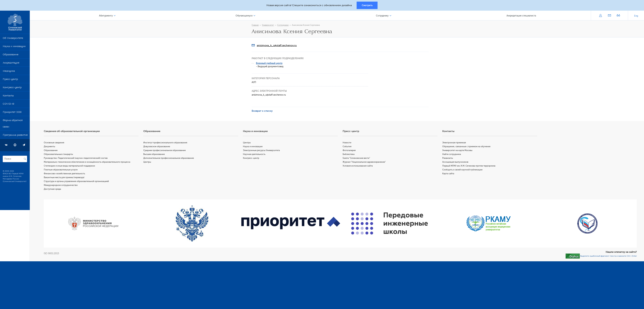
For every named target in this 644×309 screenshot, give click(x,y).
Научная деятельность (255, 154)
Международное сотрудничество (61, 185)
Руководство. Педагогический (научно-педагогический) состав (76, 158)
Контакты (8, 96)
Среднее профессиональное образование (165, 150)
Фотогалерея (349, 150)
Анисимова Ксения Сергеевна (306, 25)
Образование (11, 55)
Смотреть (367, 5)
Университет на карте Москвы (457, 150)
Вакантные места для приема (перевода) (65, 178)
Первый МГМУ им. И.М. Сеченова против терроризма (469, 166)
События (347, 147)
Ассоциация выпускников (455, 162)
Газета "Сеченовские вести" (357, 158)
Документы (50, 147)
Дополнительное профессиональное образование (169, 158)
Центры (148, 162)
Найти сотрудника (452, 154)
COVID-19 (8, 105)
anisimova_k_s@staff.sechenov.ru (277, 46)
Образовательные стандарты (59, 154)
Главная (255, 25)
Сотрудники (283, 25)
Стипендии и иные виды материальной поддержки (70, 166)
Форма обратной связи (13, 124)
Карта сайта (448, 174)
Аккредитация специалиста (521, 16)
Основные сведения (54, 143)
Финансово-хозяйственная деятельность (65, 174)
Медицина (9, 72)
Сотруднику (382, 16)
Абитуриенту (106, 16)
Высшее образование (154, 154)
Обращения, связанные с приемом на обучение (466, 147)
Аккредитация (11, 64)
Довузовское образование (157, 147)
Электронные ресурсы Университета (262, 150)
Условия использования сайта (358, 166)
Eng (636, 16)
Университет (268, 25)
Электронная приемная (454, 143)
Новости (347, 143)
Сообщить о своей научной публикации (463, 170)
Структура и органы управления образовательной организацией (77, 181)
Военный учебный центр (270, 63)
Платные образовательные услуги (61, 170)
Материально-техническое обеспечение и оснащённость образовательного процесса (88, 162)
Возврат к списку (263, 111)
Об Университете (13, 39)
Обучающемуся (244, 16)
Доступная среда (53, 189)
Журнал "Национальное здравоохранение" (365, 162)
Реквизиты (448, 158)
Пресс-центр (10, 80)
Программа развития (15, 136)
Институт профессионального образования (166, 143)
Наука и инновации (14, 47)
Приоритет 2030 (12, 113)
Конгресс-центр (12, 88)
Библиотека (349, 154)
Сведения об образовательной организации (72, 131)
